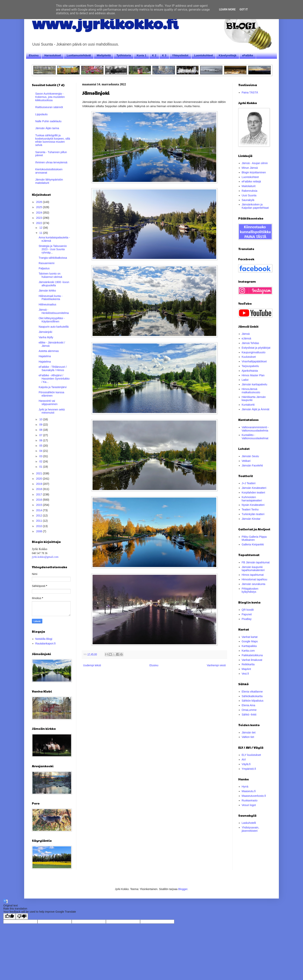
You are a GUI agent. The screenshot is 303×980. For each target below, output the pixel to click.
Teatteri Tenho (250, 509)
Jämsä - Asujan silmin (255, 163)
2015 (40, 505)
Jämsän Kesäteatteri (254, 488)
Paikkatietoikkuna (252, 655)
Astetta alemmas (49, 351)
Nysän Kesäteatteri (253, 505)
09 (41, 425)
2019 (40, 484)
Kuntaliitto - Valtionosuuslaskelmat (255, 437)
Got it (244, 9)
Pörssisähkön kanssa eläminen (51, 394)
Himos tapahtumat (253, 575)
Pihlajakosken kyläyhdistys (250, 590)
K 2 (154, 55)
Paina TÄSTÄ (250, 92)
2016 (40, 500)
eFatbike (248, 55)
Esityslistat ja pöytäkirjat (256, 348)
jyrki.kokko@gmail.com (45, 557)
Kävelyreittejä (228, 55)
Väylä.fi (246, 764)
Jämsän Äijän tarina (47, 128)
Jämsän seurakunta (254, 584)
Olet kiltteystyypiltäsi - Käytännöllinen (52, 320)
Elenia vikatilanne (252, 692)
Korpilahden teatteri (253, 493)
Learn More (227, 9)
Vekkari (246, 461)
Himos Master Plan (253, 375)
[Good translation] (9, 916)
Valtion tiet (248, 737)
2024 (40, 213)
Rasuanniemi (47, 263)
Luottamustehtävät (79, 55)
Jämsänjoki (45, 332)
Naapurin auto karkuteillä (54, 327)
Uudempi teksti (92, 665)
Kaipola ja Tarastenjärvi (53, 387)
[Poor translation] (22, 916)
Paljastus (44, 268)
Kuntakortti (248, 405)
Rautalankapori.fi (46, 643)
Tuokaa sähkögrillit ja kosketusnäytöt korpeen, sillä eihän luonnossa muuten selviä (53, 140)
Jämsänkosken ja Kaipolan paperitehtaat (255, 206)
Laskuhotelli (249, 823)
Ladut (245, 380)
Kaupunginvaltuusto (254, 352)
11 (41, 233)
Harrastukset (53, 55)
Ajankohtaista (250, 371)
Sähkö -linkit (249, 715)
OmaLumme (249, 710)
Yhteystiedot (180, 55)
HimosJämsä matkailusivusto (251, 391)
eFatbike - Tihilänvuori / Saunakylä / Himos (53, 368)
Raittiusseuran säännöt (49, 107)
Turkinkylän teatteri (253, 514)
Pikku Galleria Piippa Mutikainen (254, 538)
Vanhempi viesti (216, 665)
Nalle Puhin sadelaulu (48, 121)
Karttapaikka (249, 646)
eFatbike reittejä (251, 181)
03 (41, 456)
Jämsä (246, 334)
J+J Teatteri (249, 483)
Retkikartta (248, 664)
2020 (40, 479)
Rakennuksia (250, 191)
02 (41, 461)
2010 (40, 526)
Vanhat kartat (250, 637)
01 (41, 467)
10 (41, 419)
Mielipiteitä (104, 55)
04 (41, 451)
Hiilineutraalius (47, 304)
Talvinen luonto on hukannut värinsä (50, 275)
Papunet (247, 614)
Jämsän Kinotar (251, 519)
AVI (244, 760)
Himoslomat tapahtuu (254, 579)
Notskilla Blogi (44, 639)
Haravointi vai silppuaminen (48, 402)
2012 (40, 515)
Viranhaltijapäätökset (254, 361)
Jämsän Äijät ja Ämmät (256, 409)
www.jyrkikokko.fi (105, 23)
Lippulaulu (42, 114)
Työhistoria (124, 55)
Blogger (183, 889)
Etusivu (34, 55)
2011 (40, 521)
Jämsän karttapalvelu (254, 384)
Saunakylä (248, 200)
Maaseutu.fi (249, 791)
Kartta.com (248, 651)
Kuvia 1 (141, 55)
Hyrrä (245, 787)
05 (41, 446)
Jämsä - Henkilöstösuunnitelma (54, 311)
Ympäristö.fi (249, 769)
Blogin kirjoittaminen (254, 172)
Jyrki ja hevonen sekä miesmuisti (52, 411)
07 (41, 435)
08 (41, 430)
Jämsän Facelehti (252, 465)
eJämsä (246, 338)
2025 (40, 207)
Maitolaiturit (249, 186)
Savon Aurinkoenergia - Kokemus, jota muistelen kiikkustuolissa (50, 97)
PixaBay (247, 619)
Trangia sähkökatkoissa (53, 258)
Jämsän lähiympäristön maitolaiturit (49, 181)
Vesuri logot (249, 805)
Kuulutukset (249, 357)
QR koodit (248, 610)
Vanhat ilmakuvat (252, 660)
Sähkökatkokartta (252, 696)
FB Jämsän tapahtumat (256, 562)
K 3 (164, 55)
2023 (40, 218)
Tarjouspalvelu (250, 366)
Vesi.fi (245, 674)
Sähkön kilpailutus (253, 701)
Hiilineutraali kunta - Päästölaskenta (51, 298)
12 (41, 228)
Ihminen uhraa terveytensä (51, 162)
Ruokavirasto (250, 800)
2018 (40, 489)
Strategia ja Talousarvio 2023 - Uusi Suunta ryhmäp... (53, 249)
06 (41, 440)
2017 (40, 494)
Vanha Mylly (46, 337)
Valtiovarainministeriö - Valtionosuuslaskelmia (255, 429)
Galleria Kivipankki (253, 544)
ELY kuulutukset (251, 755)
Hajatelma (45, 356)
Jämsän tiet (249, 732)
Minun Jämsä (250, 168)
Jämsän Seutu (250, 456)
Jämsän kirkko (47, 291)
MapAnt (246, 669)
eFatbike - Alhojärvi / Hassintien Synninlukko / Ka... (54, 379)
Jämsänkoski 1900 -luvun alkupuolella (54, 284)
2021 (40, 473)
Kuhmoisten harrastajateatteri (252, 499)
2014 (40, 510)
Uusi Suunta (249, 195)
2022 (40, 223)
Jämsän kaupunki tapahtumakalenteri (253, 569)
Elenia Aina (249, 705)
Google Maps (250, 641)
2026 (40, 202)
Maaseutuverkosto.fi (254, 796)
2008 (40, 531)
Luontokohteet (204, 55)
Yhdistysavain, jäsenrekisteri (250, 829)
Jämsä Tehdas (250, 343)
